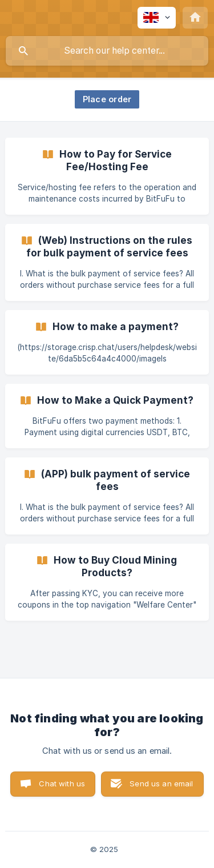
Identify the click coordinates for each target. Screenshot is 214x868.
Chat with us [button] (62, 783)
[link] (107, 176)
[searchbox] (107, 51)
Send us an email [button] (161, 783)
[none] (157, 18)
